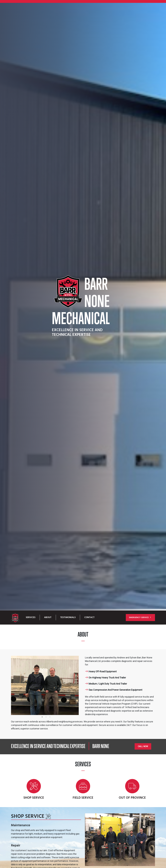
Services (31, 617)
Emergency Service (140, 618)
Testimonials (68, 617)
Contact (89, 617)
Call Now (143, 746)
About (48, 617)
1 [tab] (42, 718)
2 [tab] (46, 718)
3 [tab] (50, 718)
